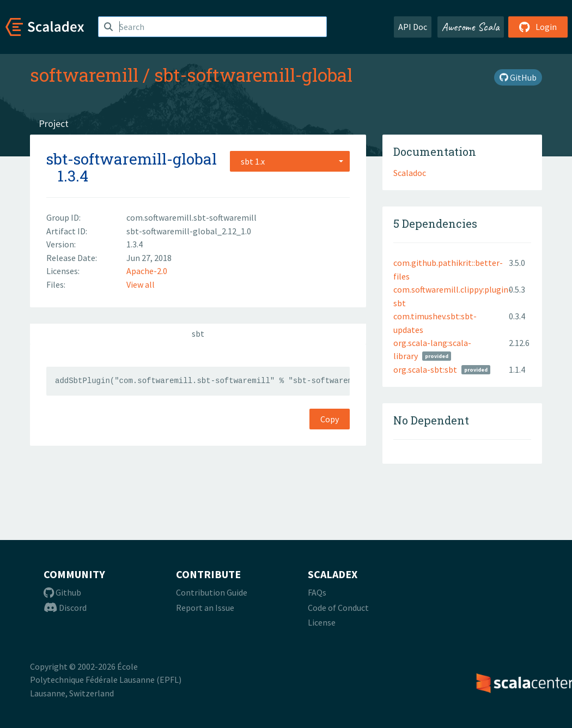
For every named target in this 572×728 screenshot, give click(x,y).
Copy (330, 419)
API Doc (413, 27)
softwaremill (84, 75)
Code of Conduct (338, 608)
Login (538, 27)
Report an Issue (205, 608)
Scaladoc (410, 173)
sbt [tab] (198, 333)
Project (54, 123)
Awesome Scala (471, 27)
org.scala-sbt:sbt (425, 369)
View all (141, 284)
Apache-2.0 (147, 271)
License (322, 622)
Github (62, 592)
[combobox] (290, 161)
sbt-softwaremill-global (253, 75)
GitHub (518, 77)
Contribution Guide (212, 592)
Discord (65, 608)
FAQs (317, 592)
